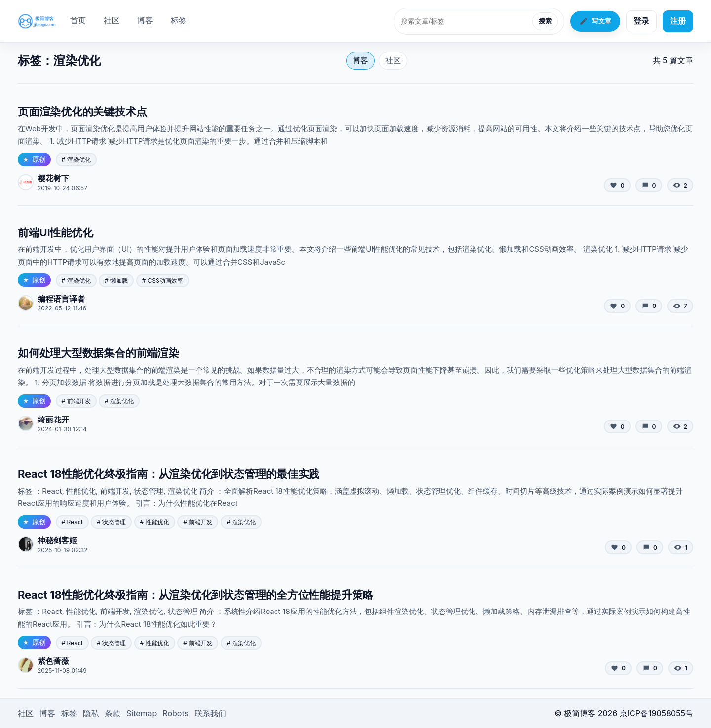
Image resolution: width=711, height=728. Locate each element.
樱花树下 (53, 178)
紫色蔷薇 (53, 661)
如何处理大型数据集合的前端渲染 (99, 353)
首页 (78, 20)
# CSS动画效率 (163, 281)
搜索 (545, 21)
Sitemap (141, 713)
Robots (176, 713)
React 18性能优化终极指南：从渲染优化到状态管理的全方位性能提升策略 (196, 595)
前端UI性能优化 (56, 232)
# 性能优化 (155, 522)
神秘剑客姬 (57, 540)
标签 (179, 20)
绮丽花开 (53, 420)
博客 (145, 20)
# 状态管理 (111, 522)
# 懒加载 (116, 281)
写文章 (595, 21)
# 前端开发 (76, 401)
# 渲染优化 (76, 160)
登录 (641, 21)
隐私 (91, 713)
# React (72, 522)
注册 (678, 21)
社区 (112, 20)
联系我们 (210, 713)
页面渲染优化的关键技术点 (82, 112)
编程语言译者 (61, 299)
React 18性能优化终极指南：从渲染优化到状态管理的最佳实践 (169, 474)
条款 (113, 713)
